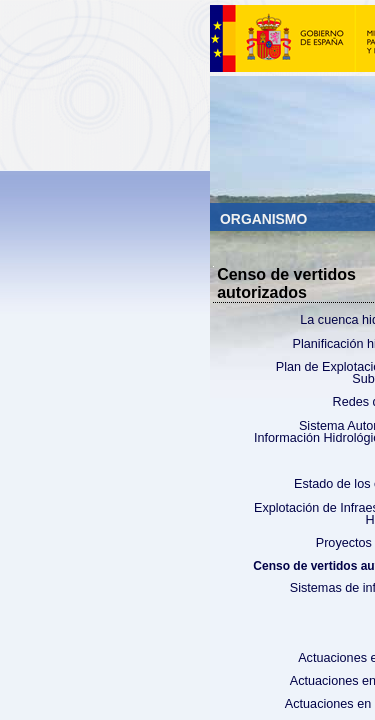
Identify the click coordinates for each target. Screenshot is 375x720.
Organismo (265, 219)
